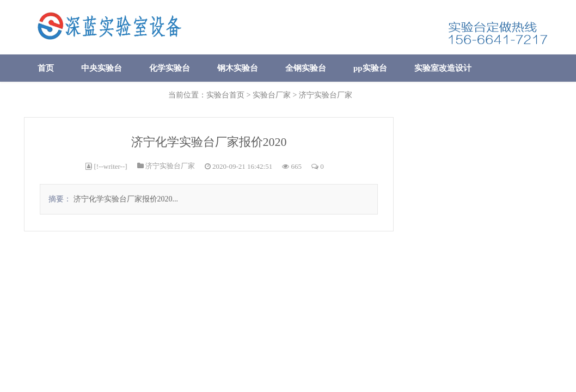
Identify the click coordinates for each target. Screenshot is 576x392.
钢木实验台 (238, 68)
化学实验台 (170, 68)
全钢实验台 (306, 68)
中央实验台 (102, 68)
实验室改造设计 (443, 68)
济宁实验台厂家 (170, 166)
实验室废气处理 (66, 95)
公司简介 (138, 95)
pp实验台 (370, 68)
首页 (46, 68)
